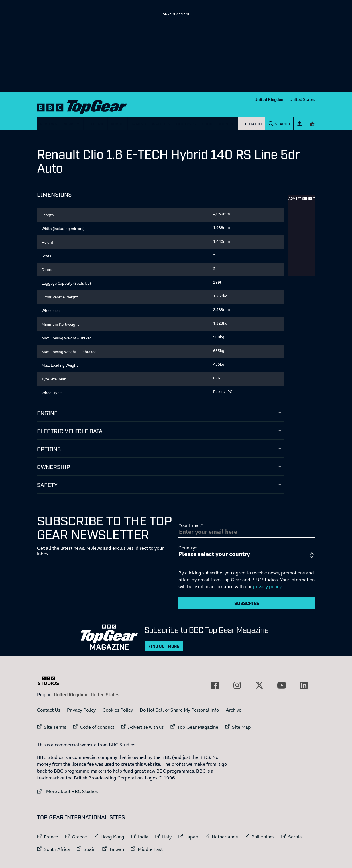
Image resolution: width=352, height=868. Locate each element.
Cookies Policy (118, 710)
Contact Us (49, 710)
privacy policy (267, 586)
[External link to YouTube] (282, 685)
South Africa (57, 849)
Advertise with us (146, 727)
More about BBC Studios (67, 791)
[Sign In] (299, 124)
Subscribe (247, 603)
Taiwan (117, 849)
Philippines (263, 837)
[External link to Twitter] (259, 685)
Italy (167, 837)
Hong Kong (112, 837)
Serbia (295, 837)
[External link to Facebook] (215, 685)
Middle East (150, 849)
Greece (79, 837)
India (143, 837)
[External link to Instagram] (237, 685)
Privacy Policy (81, 710)
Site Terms (55, 727)
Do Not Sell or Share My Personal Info (179, 710)
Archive (234, 710)
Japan (192, 837)
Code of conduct (97, 727)
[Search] (279, 124)
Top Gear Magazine (198, 727)
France (51, 837)
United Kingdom (269, 99)
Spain (89, 849)
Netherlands (225, 837)
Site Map (241, 727)
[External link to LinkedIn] (304, 685)
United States (302, 99)
